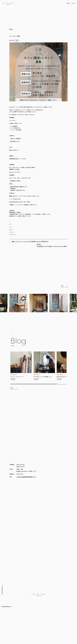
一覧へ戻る (39, 244)
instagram (19, 471)
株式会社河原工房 (5, 607)
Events (13, 379)
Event (11, 230)
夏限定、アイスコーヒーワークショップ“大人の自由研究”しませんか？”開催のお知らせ (30, 241)
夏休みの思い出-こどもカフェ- (64, 377)
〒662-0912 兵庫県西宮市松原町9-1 (25, 477)
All (10, 224)
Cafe (17, 40)
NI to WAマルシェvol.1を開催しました (43, 377)
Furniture (11, 232)
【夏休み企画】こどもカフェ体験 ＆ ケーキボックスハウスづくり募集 (51, 246)
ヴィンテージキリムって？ (17, 377)
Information (12, 234)
